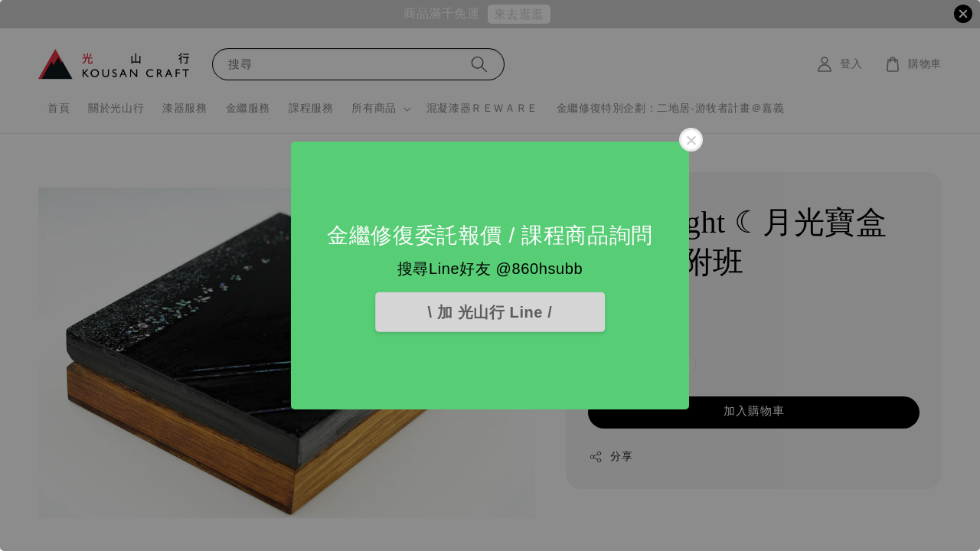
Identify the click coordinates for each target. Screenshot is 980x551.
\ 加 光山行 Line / (490, 312)
